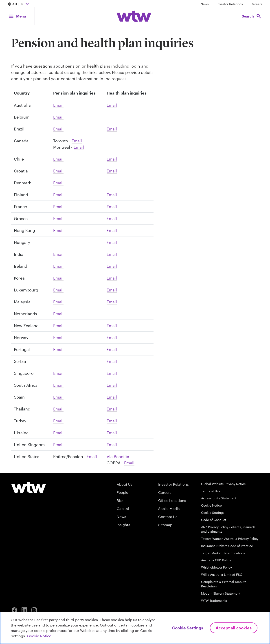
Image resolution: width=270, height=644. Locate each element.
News (205, 4)
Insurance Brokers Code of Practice (227, 546)
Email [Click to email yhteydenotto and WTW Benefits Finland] (58, 195)
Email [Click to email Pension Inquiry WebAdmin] (92, 457)
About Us (125, 484)
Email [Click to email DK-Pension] (58, 183)
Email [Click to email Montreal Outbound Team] (79, 147)
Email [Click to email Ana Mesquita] (58, 349)
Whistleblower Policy (216, 567)
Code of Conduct (214, 520)
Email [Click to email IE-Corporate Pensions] (58, 266)
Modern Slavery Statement (221, 593)
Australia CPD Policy (216, 560)
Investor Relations (230, 4)
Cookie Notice (211, 505)
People (122, 492)
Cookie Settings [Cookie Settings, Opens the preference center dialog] (188, 628)
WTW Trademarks (214, 601)
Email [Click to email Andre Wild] (58, 385)
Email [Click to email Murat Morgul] (58, 421)
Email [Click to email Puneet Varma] (58, 254)
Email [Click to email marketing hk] (58, 230)
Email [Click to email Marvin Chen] (58, 302)
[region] (135, 628)
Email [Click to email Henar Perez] (58, 397)
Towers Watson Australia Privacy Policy (230, 539)
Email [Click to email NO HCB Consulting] (58, 337)
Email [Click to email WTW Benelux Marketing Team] (58, 117)
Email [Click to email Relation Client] (58, 207)
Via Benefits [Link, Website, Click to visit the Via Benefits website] (118, 457)
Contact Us (168, 517)
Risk (120, 500)
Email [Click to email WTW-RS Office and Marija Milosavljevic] (112, 361)
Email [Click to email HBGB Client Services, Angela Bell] (112, 445)
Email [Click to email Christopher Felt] (129, 463)
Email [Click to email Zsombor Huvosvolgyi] (112, 242)
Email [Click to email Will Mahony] (112, 266)
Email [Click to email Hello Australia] (58, 105)
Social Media (169, 508)
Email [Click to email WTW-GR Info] (58, 218)
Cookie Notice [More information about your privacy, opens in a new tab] (39, 636)
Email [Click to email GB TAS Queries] (58, 445)
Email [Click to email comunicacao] (58, 129)
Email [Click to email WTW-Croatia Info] (58, 171)
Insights (123, 525)
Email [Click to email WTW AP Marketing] (58, 278)
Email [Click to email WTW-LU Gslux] (58, 290)
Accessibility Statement (219, 498)
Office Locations (172, 500)
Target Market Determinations (223, 553)
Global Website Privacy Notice (223, 484)
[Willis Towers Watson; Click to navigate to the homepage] (134, 16)
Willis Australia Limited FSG (222, 575)
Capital (123, 508)
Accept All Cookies (234, 628)
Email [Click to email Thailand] (58, 409)
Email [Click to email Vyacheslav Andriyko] (58, 433)
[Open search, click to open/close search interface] (252, 16)
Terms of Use (211, 491)
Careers (256, 4)
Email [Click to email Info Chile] (58, 159)
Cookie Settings (213, 513)
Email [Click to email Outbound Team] (77, 141)
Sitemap (165, 525)
